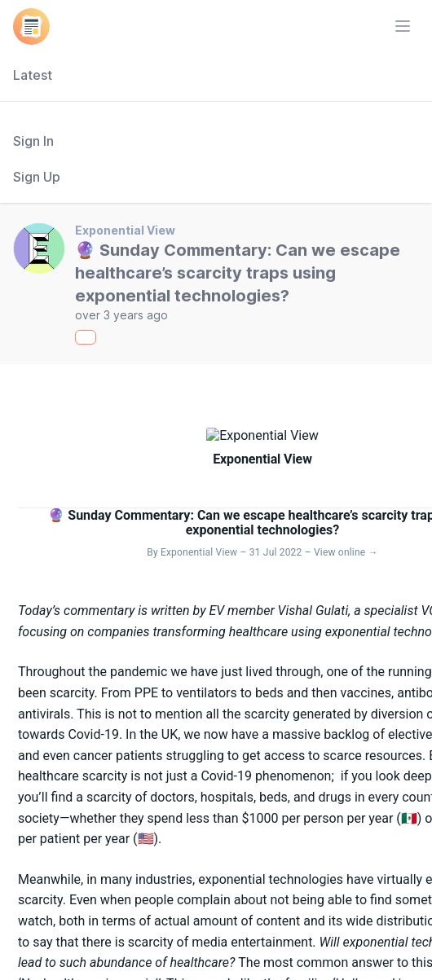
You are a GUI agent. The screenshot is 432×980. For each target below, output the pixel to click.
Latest (33, 75)
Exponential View (125, 230)
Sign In (33, 141)
